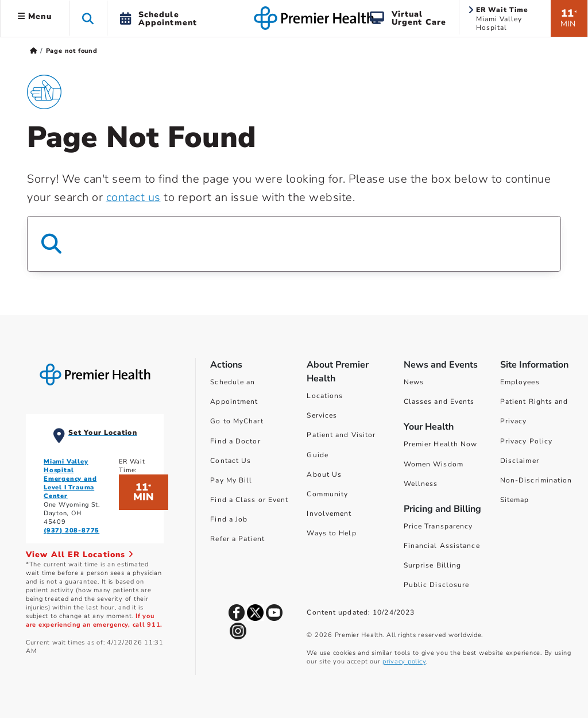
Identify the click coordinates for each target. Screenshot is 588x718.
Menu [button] (35, 16)
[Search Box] (294, 244)
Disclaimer (520, 461)
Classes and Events (439, 402)
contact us (134, 197)
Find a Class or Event (249, 500)
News (414, 382)
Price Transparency (438, 526)
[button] (88, 18)
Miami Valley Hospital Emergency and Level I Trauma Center (70, 479)
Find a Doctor (235, 441)
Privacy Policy (526, 441)
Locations (325, 396)
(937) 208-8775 (71, 530)
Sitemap (515, 500)
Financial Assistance (442, 546)
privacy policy (404, 661)
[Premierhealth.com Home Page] (34, 51)
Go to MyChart (237, 421)
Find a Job (229, 519)
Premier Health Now (441, 444)
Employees (520, 382)
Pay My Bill (231, 480)
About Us (324, 474)
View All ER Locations (80, 555)
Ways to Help (331, 533)
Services (322, 415)
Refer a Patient (237, 539)
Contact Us (231, 461)
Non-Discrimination (536, 480)
